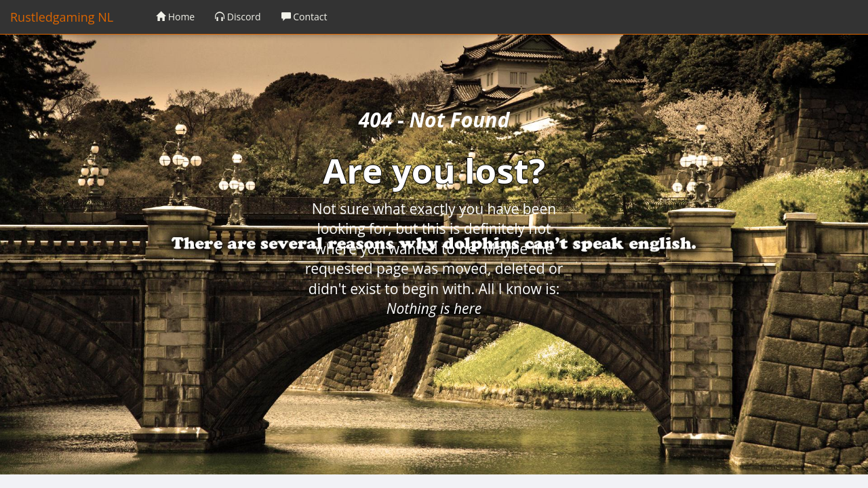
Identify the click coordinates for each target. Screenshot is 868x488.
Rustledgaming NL (62, 17)
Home (175, 17)
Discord (238, 17)
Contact (304, 17)
